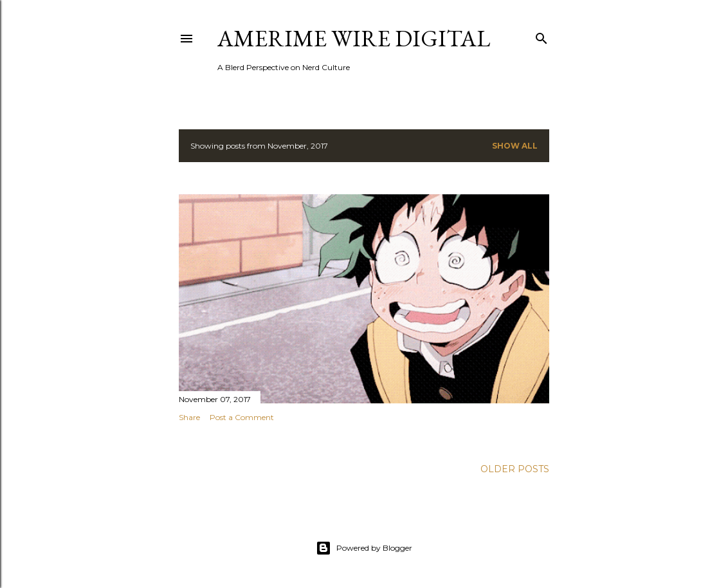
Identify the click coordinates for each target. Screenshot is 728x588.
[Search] (541, 36)
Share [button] (189, 417)
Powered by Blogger (364, 548)
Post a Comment (242, 417)
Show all (515, 146)
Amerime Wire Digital (354, 38)
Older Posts (515, 469)
